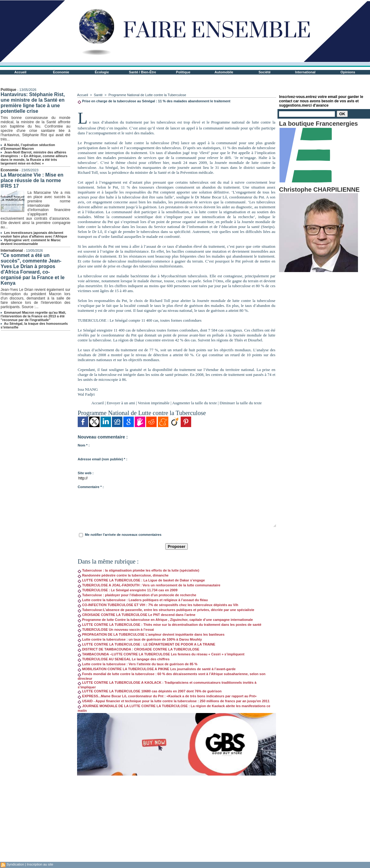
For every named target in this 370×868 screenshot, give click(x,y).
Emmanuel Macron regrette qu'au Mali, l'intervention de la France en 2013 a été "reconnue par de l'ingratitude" (33, 316)
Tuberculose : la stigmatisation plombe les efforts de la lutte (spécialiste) (138, 570)
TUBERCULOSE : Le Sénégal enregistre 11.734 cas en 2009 (127, 590)
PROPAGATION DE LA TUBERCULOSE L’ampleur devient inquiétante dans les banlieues (151, 634)
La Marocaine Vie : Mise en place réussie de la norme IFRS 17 (32, 180)
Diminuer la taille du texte (240, 403)
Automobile (224, 72)
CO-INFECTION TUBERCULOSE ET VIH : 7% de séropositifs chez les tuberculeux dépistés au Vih (158, 605)
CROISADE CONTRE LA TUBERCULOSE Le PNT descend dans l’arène (137, 615)
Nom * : (84, 445)
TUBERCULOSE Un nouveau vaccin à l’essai (116, 630)
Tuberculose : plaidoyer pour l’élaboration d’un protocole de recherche (137, 595)
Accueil (21, 72)
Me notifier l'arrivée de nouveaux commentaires (123, 535)
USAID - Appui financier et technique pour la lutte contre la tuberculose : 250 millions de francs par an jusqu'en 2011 (174, 701)
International (305, 72)
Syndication (15, 864)
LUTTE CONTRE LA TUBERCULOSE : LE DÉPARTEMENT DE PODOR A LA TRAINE (146, 644)
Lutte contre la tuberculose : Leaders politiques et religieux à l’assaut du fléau (143, 600)
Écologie (102, 72)
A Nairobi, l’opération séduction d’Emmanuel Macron (28, 147)
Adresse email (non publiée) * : (103, 459)
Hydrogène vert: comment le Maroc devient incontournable (31, 242)
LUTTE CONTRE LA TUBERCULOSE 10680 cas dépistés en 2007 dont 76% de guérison (150, 691)
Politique (183, 72)
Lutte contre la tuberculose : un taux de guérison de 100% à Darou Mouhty (140, 639)
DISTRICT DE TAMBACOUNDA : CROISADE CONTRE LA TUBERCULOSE (138, 649)
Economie (61, 72)
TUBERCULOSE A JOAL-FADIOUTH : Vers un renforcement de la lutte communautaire (149, 585)
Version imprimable (154, 403)
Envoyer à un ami (121, 403)
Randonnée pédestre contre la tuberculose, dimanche (123, 575)
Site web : (86, 473)
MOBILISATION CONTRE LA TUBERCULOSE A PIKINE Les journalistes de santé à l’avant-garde (157, 669)
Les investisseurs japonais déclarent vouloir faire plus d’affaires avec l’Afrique (34, 234)
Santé (99, 95)
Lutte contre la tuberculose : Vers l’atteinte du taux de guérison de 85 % (138, 664)
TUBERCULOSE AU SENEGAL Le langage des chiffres (124, 659)
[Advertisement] (177, 819)
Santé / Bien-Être (142, 72)
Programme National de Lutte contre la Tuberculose (147, 95)
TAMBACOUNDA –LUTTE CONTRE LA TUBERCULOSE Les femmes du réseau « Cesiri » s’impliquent (161, 654)
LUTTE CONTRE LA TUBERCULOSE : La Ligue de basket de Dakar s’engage (141, 580)
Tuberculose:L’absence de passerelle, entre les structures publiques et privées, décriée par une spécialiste (166, 610)
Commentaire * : (91, 487)
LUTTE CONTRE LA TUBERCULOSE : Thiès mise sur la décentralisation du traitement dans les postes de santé (170, 625)
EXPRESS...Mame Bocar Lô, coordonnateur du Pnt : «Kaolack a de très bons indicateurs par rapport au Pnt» (167, 696)
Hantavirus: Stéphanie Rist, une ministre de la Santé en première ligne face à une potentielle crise (33, 103)
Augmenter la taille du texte (194, 403)
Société (265, 72)
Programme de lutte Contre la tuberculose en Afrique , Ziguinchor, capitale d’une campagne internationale (165, 620)
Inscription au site (40, 864)
